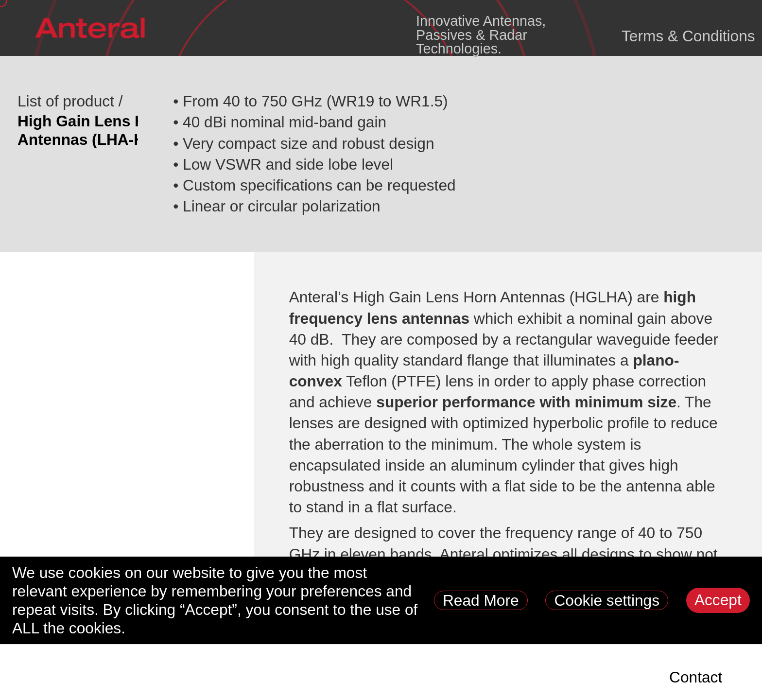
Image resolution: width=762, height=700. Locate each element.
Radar (270, 677)
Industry (372, 677)
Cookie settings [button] (607, 600)
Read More (481, 600)
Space (58, 677)
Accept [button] (718, 600)
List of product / (70, 101)
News (631, 677)
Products (164, 677)
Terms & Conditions (688, 36)
